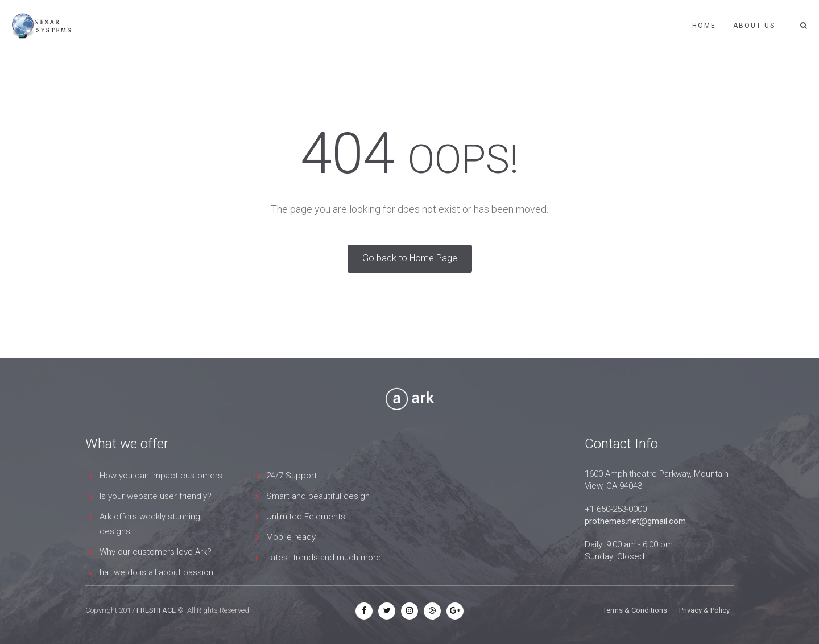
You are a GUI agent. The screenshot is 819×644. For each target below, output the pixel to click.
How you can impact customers (161, 476)
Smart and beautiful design (318, 496)
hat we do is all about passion (156, 572)
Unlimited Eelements (306, 517)
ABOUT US (754, 26)
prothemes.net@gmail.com (635, 521)
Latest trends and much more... (327, 558)
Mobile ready (291, 537)
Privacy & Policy (704, 610)
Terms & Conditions (635, 610)
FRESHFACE (156, 610)
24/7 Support (291, 476)
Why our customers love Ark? (156, 552)
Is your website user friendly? (156, 496)
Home (704, 26)
